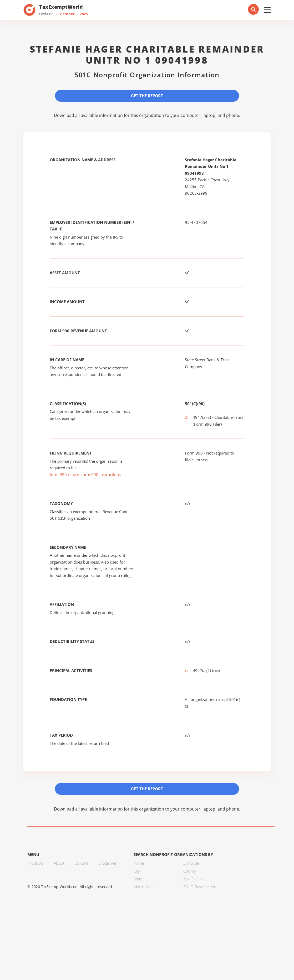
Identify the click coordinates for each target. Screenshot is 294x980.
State (138, 879)
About (59, 863)
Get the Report (147, 96)
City (137, 871)
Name (139, 863)
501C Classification (200, 887)
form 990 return (64, 474)
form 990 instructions (101, 474)
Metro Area (144, 887)
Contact (82, 863)
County (190, 871)
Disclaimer (108, 863)
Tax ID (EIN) (193, 879)
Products (35, 863)
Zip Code (191, 863)
